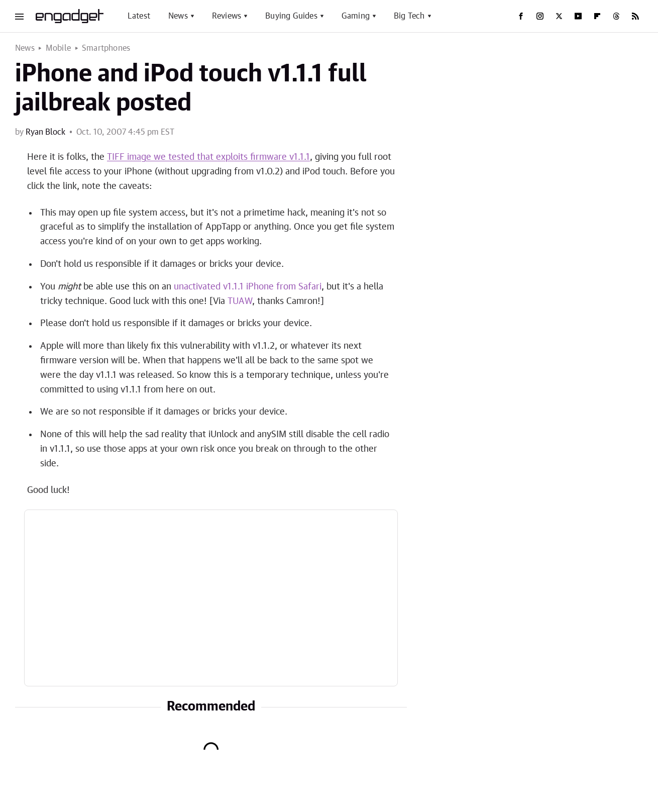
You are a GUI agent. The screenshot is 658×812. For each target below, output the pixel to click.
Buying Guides (291, 16)
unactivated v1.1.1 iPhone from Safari (248, 287)
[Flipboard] (597, 16)
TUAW (240, 301)
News (178, 16)
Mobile (58, 48)
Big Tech (409, 16)
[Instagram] (540, 16)
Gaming (356, 16)
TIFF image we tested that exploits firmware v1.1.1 (208, 157)
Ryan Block (45, 132)
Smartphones (106, 48)
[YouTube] (578, 16)
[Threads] (616, 16)
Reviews (227, 16)
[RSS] (635, 16)
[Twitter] (559, 16)
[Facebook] (521, 16)
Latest (139, 16)
